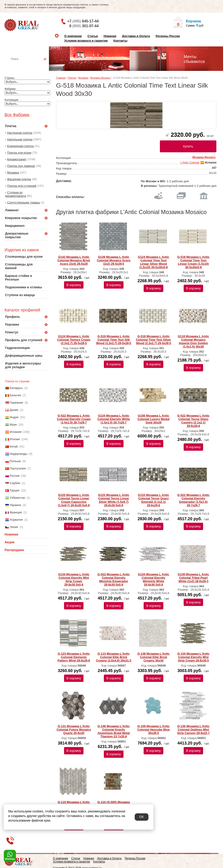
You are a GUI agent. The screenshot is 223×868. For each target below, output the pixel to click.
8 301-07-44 (84, 26)
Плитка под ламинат (21, 166)
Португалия (18, 468)
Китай (14, 446)
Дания (14, 410)
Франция (16, 512)
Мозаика (13, 173)
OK (142, 817)
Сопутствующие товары (24, 202)
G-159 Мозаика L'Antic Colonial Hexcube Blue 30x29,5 (154, 730)
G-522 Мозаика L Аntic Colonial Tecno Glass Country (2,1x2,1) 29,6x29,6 (193, 421)
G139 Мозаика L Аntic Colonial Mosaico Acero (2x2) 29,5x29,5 (114, 260)
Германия (16, 403)
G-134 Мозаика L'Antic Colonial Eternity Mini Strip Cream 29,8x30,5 (193, 657)
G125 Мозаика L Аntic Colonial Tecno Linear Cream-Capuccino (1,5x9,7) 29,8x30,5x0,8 (74, 500)
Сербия (15, 483)
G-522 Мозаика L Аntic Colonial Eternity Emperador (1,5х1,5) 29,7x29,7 (193, 500)
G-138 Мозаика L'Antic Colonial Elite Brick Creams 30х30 (154, 657)
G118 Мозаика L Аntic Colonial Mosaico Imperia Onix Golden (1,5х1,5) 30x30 (193, 341)
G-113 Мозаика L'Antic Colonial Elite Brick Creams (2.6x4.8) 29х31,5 (114, 657)
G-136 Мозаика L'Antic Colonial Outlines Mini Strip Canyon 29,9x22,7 (193, 730)
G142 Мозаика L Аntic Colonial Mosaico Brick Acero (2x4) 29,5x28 (74, 260)
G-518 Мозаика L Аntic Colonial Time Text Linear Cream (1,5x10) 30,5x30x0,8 (193, 262)
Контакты (120, 41)
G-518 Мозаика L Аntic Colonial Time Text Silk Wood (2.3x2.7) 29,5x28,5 (114, 340)
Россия (15, 476)
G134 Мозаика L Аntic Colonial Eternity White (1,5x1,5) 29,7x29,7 (114, 419)
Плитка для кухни (19, 153)
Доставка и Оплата (136, 36)
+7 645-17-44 (83, 21)
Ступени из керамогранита (16, 194)
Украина (15, 505)
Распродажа (14, 550)
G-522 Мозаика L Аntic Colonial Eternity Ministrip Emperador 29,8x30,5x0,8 (114, 579)
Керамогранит (17, 159)
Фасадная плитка (19, 179)
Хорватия (16, 520)
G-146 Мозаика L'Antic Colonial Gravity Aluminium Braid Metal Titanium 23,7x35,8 (114, 731)
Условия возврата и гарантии (86, 41)
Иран (13, 425)
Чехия (14, 527)
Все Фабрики (17, 115)
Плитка (72, 78)
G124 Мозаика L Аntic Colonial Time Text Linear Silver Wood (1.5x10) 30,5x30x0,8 (154, 262)
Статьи (93, 36)
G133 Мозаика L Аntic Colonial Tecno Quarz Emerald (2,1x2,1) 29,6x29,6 (154, 500)
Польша (15, 461)
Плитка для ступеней (22, 186)
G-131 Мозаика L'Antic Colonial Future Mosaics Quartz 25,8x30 (74, 730)
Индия (14, 417)
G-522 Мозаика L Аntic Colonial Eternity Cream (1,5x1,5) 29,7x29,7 (74, 419)
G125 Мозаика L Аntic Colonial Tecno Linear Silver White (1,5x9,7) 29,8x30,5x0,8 (114, 500)
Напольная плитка (20, 139)
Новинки (110, 36)
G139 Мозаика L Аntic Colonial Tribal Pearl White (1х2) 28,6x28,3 (193, 578)
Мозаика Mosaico (100, 78)
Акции (9, 542)
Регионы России (168, 36)
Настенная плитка (31, 65)
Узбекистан (17, 498)
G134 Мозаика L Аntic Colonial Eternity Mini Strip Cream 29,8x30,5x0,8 (74, 579)
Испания (16, 432)
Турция (15, 490)
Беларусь (16, 388)
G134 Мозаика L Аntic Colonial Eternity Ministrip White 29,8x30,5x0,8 (154, 579)
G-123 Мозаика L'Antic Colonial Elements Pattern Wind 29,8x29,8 (74, 657)
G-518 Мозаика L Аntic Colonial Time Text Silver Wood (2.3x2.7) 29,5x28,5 (153, 340)
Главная (61, 78)
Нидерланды (18, 454)
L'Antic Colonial (190, 163)
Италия (15, 439)
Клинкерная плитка (20, 146)
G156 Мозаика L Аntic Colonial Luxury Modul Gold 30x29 (153, 419)
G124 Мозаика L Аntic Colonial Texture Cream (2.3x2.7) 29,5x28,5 (74, 340)
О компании (73, 36)
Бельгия (15, 395)
